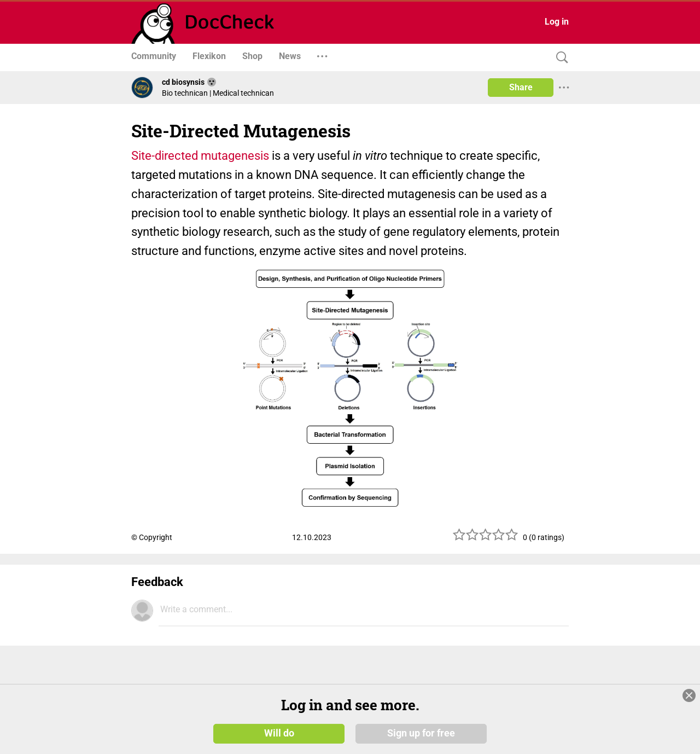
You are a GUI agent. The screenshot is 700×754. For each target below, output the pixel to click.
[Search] (559, 58)
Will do (279, 733)
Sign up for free (421, 733)
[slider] (486, 539)
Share (521, 87)
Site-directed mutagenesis (200, 156)
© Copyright (152, 537)
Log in (557, 22)
